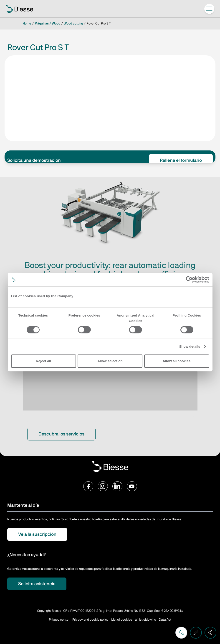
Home (27, 24)
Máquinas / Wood (47, 24)
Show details (190, 346)
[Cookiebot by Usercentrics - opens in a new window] (189, 280)
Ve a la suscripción (37, 534)
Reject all (44, 361)
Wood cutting (73, 24)
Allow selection (110, 361)
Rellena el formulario (181, 160)
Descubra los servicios (61, 434)
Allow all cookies (177, 361)
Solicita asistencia (37, 584)
